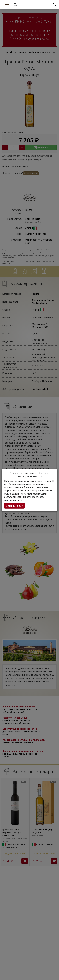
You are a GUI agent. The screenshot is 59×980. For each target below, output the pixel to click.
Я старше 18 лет (14, 506)
